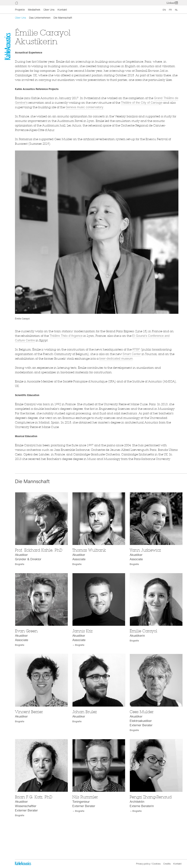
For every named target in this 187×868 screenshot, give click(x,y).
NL (176, 10)
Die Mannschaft (63, 18)
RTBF (136, 349)
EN (164, 10)
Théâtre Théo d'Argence (66, 336)
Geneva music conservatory (84, 107)
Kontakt (62, 10)
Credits (167, 864)
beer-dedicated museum (116, 358)
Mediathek (34, 10)
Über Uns (49, 10)
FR (170, 10)
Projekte (20, 10)
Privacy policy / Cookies (148, 864)
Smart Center (132, 354)
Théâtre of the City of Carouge (142, 103)
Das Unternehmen (40, 18)
